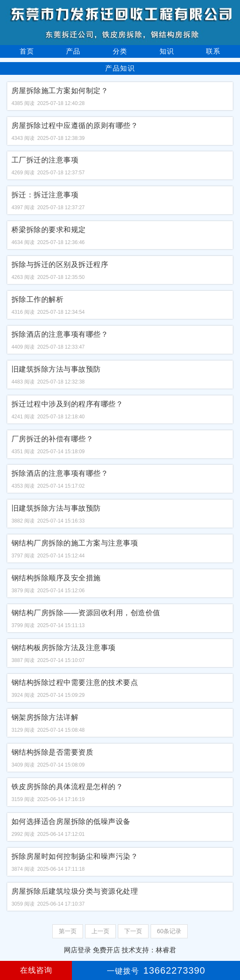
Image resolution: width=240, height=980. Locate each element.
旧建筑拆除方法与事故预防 (56, 369)
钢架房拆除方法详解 (45, 717)
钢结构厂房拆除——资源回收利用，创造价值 (86, 613)
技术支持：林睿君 (149, 950)
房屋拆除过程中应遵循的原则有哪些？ (75, 126)
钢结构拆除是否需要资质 (53, 752)
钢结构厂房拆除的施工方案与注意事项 (75, 543)
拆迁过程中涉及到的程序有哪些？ (67, 404)
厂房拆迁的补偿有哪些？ (53, 439)
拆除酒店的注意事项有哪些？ (60, 334)
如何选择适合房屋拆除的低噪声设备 (71, 822)
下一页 (133, 931)
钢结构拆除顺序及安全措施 (56, 578)
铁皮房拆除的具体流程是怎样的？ (67, 787)
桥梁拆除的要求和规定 (49, 230)
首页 (27, 51)
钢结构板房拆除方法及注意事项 (64, 648)
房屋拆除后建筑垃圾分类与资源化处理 (75, 891)
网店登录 (77, 950)
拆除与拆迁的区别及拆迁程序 (60, 265)
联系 (213, 51)
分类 (120, 51)
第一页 (68, 931)
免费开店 (106, 950)
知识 (167, 51)
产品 (73, 51)
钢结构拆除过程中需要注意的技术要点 (75, 683)
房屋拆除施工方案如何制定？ (60, 91)
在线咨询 (36, 970)
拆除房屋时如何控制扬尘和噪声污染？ (75, 856)
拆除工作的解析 (38, 300)
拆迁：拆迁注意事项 (45, 195)
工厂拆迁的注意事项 (45, 160)
